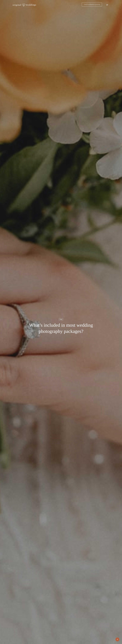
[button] (107, 5)
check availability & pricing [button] (92, 4)
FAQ (61, 319)
